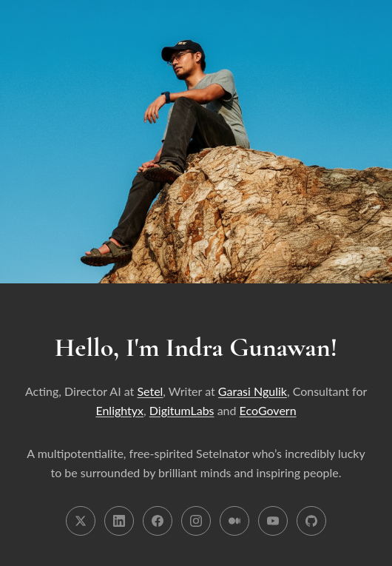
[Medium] (234, 521)
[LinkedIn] (119, 521)
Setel (150, 391)
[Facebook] (158, 521)
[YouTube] (273, 521)
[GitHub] (311, 521)
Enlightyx (119, 410)
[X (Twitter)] (81, 521)
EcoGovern (268, 410)
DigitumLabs (182, 410)
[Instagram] (196, 521)
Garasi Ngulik (253, 391)
